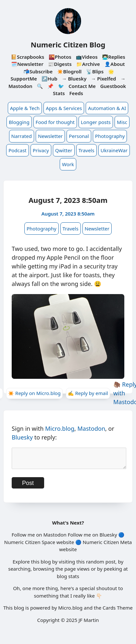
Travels (87, 150)
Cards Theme (118, 612)
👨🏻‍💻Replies (114, 57)
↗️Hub (49, 79)
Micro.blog (60, 428)
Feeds (76, 93)
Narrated (22, 136)
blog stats (68, 580)
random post (101, 565)
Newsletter (50, 136)
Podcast (18, 150)
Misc (122, 122)
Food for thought (55, 122)
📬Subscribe (38, 71)
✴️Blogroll (69, 71)
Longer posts (96, 122)
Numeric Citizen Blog (68, 44)
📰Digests (60, 64)
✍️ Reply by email (88, 393)
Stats (59, 93)
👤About (115, 64)
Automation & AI (107, 108)
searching (19, 573)
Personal (79, 136)
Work (68, 164)
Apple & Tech (25, 108)
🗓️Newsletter (27, 64)
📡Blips (95, 71)
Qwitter (64, 150)
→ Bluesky (74, 79)
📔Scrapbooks (27, 57)
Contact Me (82, 86)
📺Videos (87, 57)
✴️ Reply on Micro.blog (34, 393)
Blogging (19, 122)
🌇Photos (60, 57)
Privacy (41, 150)
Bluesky (22, 437)
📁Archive (88, 64)
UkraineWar (114, 150)
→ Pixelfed (103, 79)
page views (77, 573)
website (65, 546)
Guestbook (113, 86)
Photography (110, 136)
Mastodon (92, 428)
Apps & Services (64, 108)
